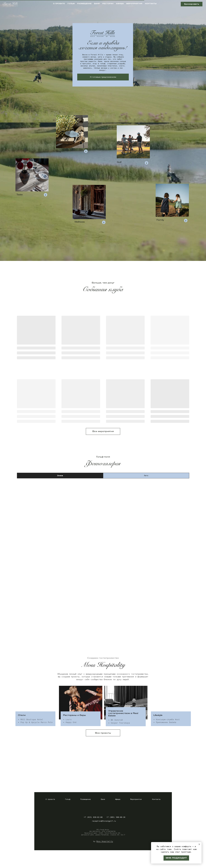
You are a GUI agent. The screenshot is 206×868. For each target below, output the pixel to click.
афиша (120, 4)
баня (97, 4)
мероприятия (134, 4)
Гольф (68, 799)
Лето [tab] (146, 476)
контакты (151, 4)
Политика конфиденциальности (86, 865)
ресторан (108, 4)
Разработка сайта (193, 865)
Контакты (156, 799)
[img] (93, 808)
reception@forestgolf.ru (104, 821)
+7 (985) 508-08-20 (116, 817)
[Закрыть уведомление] (199, 844)
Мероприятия (136, 799)
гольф (71, 4)
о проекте (59, 4)
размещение (84, 4)
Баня (103, 799)
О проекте (50, 799)
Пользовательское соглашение (119, 865)
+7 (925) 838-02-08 (93, 817)
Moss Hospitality (105, 841)
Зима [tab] (60, 475)
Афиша (118, 799)
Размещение (86, 799)
